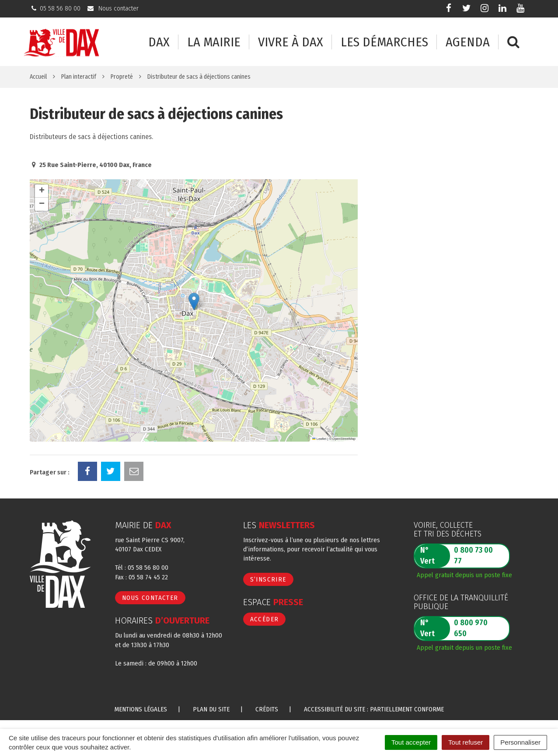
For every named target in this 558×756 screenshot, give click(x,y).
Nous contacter (150, 598)
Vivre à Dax (291, 42)
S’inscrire (268, 579)
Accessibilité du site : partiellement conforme (374, 709)
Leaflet (319, 439)
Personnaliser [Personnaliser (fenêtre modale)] (520, 742)
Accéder (265, 619)
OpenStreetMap (344, 439)
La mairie (214, 42)
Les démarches (384, 42)
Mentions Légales (141, 709)
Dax (159, 42)
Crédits (267, 709)
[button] (194, 301)
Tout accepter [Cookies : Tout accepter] (411, 742)
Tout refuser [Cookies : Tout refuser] (466, 742)
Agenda (468, 42)
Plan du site (211, 709)
